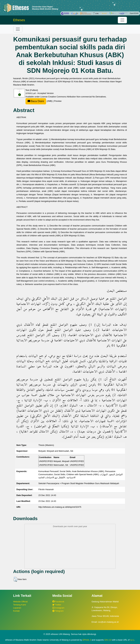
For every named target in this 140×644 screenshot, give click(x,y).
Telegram (58, 611)
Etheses (19, 20)
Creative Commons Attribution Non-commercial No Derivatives (77, 97)
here (132, 640)
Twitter (57, 605)
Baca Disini (36, 101)
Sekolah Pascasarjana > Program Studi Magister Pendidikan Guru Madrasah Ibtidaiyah (79, 483)
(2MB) (39, 101)
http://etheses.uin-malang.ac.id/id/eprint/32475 (60, 507)
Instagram (58, 608)
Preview (58, 101)
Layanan (17, 608)
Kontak (16, 611)
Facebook (58, 602)
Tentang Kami (20, 605)
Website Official (20, 602)
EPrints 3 (87, 640)
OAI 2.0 (108, 640)
